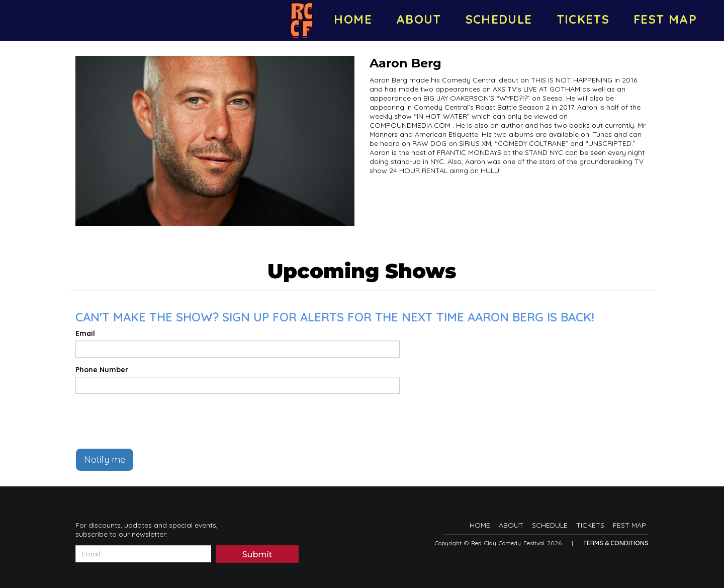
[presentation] (152, 421)
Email (85, 333)
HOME (353, 19)
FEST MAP (665, 19)
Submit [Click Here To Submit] (257, 555)
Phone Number (102, 370)
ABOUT (419, 19)
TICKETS (583, 19)
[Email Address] (143, 554)
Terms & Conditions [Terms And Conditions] (616, 543)
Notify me (105, 459)
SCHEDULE (499, 19)
